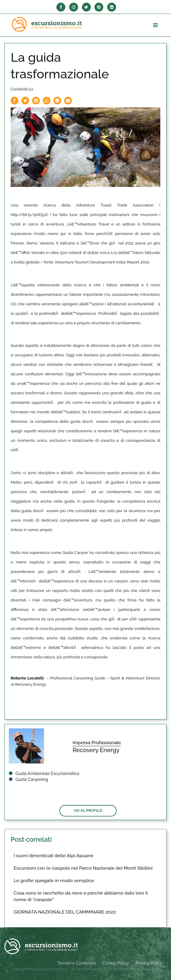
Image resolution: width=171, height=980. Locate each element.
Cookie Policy (116, 963)
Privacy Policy (149, 963)
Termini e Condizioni (77, 963)
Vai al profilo (88, 810)
